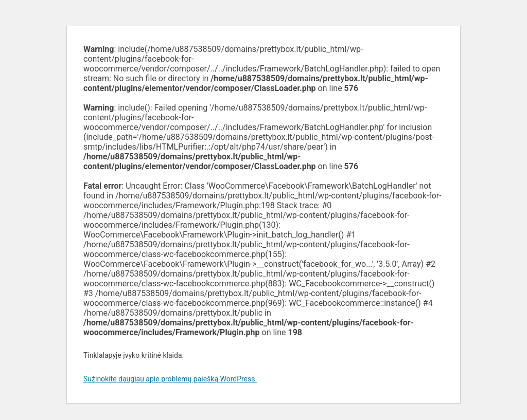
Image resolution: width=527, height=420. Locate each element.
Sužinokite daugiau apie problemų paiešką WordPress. (170, 379)
